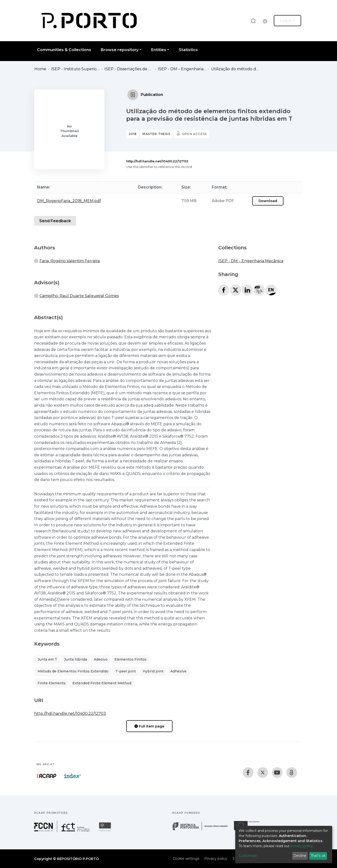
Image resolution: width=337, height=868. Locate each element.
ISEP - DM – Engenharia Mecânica (182, 69)
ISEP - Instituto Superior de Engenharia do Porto (75, 69)
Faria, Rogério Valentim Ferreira (70, 261)
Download (268, 201)
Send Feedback (55, 221)
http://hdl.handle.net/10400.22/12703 (157, 161)
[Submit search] (253, 21)
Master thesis (156, 134)
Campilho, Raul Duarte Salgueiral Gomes (79, 296)
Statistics (188, 50)
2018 (133, 134)
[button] (266, 21)
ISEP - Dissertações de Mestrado (129, 69)
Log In (286, 21)
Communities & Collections (64, 50)
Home (40, 69)
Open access (194, 134)
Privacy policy (216, 859)
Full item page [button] (149, 726)
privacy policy (302, 846)
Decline (300, 856)
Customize (248, 856)
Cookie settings (186, 859)
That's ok (318, 856)
